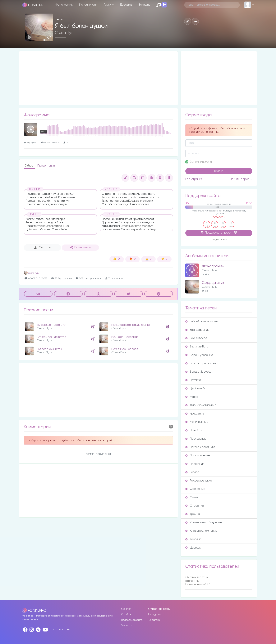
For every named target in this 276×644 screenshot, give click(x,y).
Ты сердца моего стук (51, 325)
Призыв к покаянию (200, 447)
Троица (193, 514)
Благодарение (197, 330)
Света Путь (65, 33)
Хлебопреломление (201, 531)
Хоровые (193, 539)
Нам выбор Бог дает (125, 349)
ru (54, 629)
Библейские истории (202, 321)
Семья (192, 497)
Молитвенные (197, 422)
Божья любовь (197, 338)
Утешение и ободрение (204, 523)
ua (61, 629)
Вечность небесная (125, 337)
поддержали (219, 240)
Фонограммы (64, 5)
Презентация (46, 166)
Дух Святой (195, 388)
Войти (219, 171)
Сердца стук (213, 283)
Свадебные (195, 489)
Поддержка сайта (132, 620)
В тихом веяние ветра (51, 337)
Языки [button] (108, 5)
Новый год (194, 430)
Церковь (193, 548)
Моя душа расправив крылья (131, 325)
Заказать (144, 5)
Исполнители (88, 5)
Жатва (192, 397)
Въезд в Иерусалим (200, 372)
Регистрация (194, 179)
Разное (192, 472)
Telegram (154, 620)
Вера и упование (199, 355)
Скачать (42, 247)
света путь (31, 273)
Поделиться (80, 247)
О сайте (126, 614)
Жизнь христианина (201, 405)
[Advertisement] (98, 78)
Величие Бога (197, 347)
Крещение (195, 414)
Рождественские (199, 481)
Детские (193, 380)
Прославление (198, 455)
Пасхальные (196, 439)
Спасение (195, 506)
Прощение (195, 464)
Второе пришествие (202, 363)
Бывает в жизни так (49, 349)
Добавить (126, 5)
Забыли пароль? (241, 179)
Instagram (154, 614)
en (68, 629)
